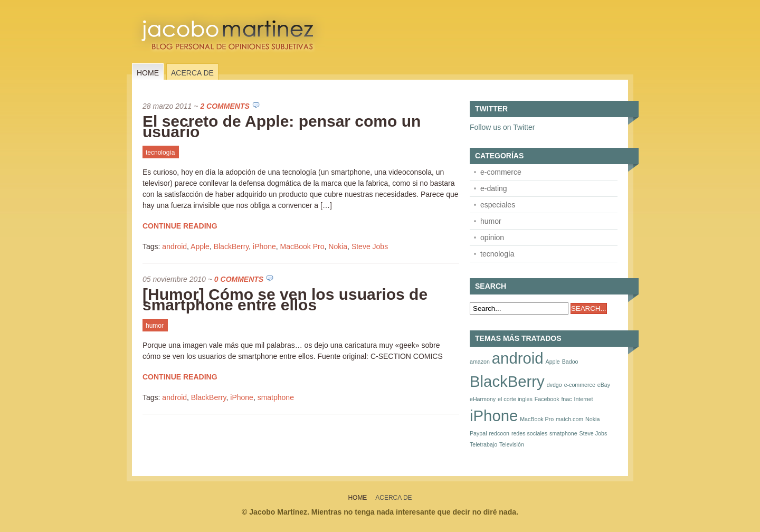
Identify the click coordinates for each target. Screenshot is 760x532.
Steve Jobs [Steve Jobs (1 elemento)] (593, 433)
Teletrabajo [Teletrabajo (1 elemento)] (483, 444)
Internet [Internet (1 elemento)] (583, 399)
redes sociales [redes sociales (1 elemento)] (529, 433)
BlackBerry (231, 246)
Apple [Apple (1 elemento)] (553, 362)
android (174, 246)
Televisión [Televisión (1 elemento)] (512, 444)
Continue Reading (180, 226)
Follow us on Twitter (502, 127)
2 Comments (225, 106)
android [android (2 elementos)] (518, 358)
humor (155, 326)
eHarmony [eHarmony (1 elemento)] (483, 399)
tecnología (160, 153)
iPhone (264, 246)
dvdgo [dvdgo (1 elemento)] (554, 385)
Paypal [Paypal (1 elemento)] (478, 433)
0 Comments (239, 279)
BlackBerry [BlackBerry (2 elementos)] (507, 381)
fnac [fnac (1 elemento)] (566, 399)
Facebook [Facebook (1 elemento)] (547, 399)
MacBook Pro (302, 246)
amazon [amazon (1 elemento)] (480, 362)
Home (148, 73)
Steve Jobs (370, 246)
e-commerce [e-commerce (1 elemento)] (580, 385)
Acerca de (192, 73)
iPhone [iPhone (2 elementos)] (494, 416)
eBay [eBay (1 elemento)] (604, 385)
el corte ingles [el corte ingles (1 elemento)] (515, 399)
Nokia (338, 246)
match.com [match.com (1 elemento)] (569, 419)
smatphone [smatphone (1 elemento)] (563, 433)
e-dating (494, 188)
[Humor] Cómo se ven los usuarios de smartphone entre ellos (285, 300)
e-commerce (501, 172)
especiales (498, 205)
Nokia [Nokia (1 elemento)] (592, 419)
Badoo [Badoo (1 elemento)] (570, 362)
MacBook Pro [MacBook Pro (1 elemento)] (537, 419)
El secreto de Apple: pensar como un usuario (282, 126)
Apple (200, 246)
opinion (492, 237)
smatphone (276, 397)
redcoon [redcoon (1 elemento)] (499, 433)
